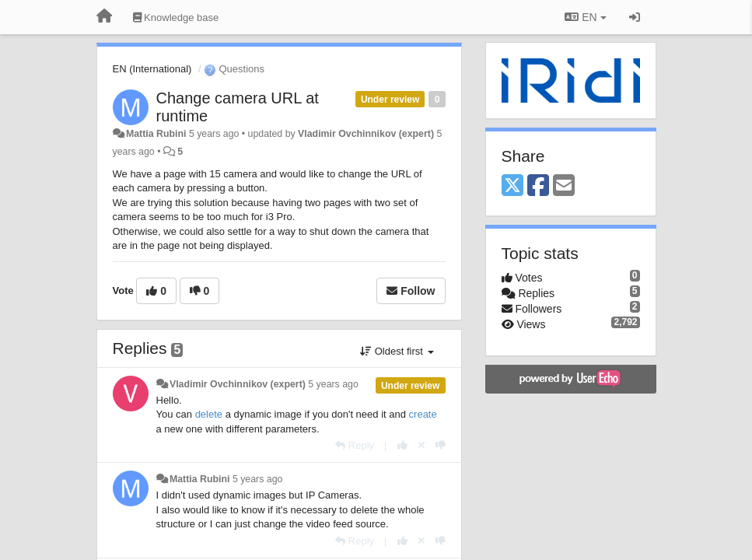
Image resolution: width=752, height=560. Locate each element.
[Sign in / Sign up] (635, 17)
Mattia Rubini (156, 134)
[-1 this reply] (441, 445)
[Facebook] (538, 186)
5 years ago (333, 384)
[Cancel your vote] (421, 445)
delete (209, 414)
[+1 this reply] (402, 445)
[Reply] (355, 445)
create (423, 414)
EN (585, 17)
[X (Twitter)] (512, 186)
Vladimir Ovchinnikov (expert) (366, 134)
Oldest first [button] (397, 351)
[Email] (564, 186)
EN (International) (152, 69)
